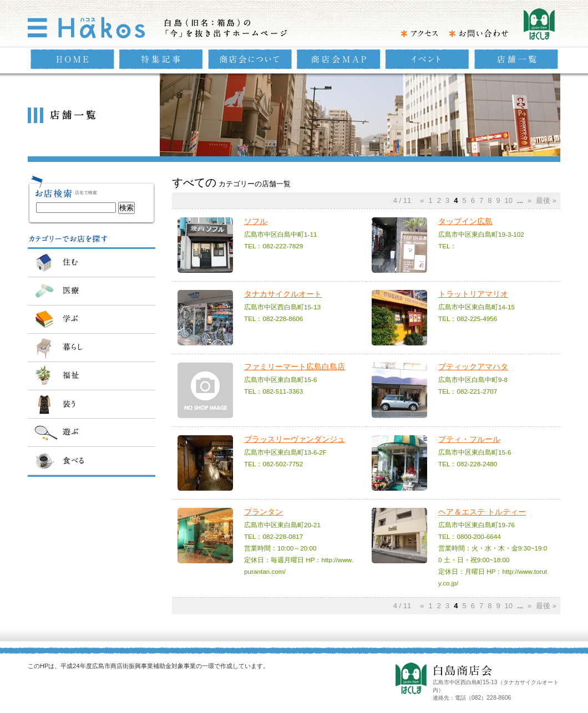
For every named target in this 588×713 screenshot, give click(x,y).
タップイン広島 (465, 221)
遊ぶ (92, 432)
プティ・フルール (469, 439)
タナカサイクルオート (283, 294)
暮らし (92, 348)
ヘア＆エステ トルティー (482, 512)
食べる (92, 461)
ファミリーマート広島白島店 (295, 366)
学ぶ (92, 319)
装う (92, 404)
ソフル (256, 221)
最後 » (546, 200)
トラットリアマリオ (473, 294)
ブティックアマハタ (473, 366)
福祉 (92, 376)
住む (92, 263)
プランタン (263, 512)
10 (509, 200)
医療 (92, 291)
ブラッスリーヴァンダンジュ (295, 439)
